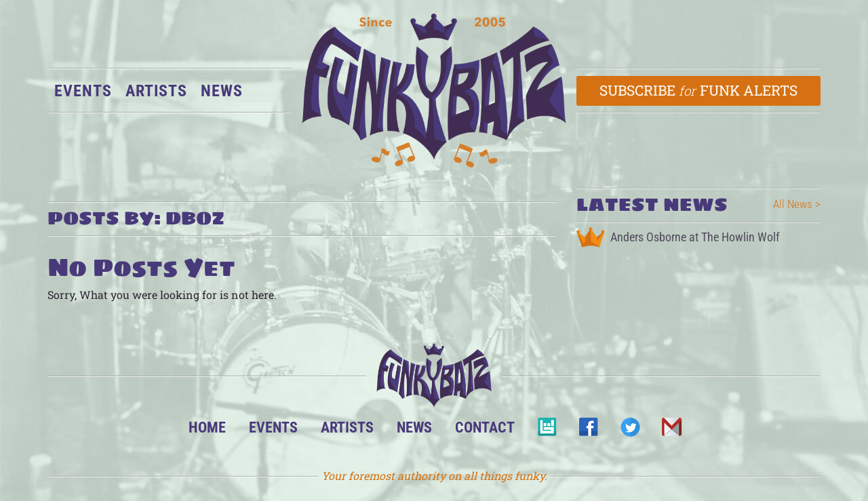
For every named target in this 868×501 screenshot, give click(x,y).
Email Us (671, 431)
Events (83, 91)
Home (207, 427)
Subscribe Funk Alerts (699, 90)
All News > (797, 204)
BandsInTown (547, 431)
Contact (485, 427)
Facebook (588, 431)
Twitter (630, 431)
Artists (156, 91)
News (222, 91)
